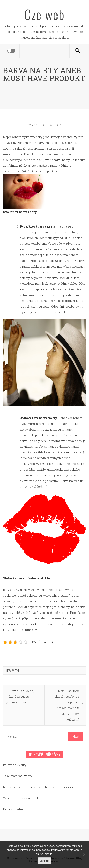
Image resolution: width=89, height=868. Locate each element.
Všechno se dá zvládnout (21, 798)
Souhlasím (44, 861)
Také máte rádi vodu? (18, 776)
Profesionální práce (17, 809)
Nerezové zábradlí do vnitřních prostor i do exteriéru (40, 787)
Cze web (45, 14)
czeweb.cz (52, 125)
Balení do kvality (15, 765)
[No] (84, 855)
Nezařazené (13, 670)
